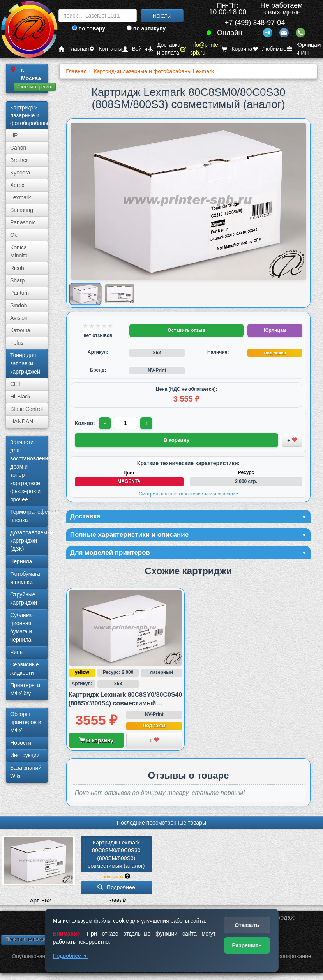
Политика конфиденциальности (40, 940)
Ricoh (17, 268)
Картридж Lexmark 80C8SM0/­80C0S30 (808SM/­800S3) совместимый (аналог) (116, 855)
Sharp (17, 280)
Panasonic (23, 222)
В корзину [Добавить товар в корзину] (177, 440)
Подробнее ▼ (71, 956)
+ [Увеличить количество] (147, 423)
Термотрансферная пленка (29, 516)
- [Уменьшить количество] (105, 423)
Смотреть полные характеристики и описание (188, 494)
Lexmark (21, 197)
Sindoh (19, 305)
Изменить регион (35, 87)
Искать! (162, 16)
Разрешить (247, 945)
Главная (74, 49)
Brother (19, 160)
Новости (21, 743)
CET (16, 384)
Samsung (22, 210)
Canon (18, 148)
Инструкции (25, 755)
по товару (89, 28)
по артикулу (146, 28)
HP (14, 135)
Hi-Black (20, 397)
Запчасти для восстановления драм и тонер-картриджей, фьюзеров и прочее (29, 471)
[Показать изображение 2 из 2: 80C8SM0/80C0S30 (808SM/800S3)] (120, 294)
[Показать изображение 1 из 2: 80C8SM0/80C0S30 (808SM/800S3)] (85, 293)
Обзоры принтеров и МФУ (26, 722)
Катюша (20, 330)
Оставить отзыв (186, 330)
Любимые (270, 49)
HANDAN (22, 421)
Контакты (105, 49)
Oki (14, 235)
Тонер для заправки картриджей (25, 363)
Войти (135, 49)
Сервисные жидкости (25, 669)
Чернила (21, 561)
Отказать (247, 925)
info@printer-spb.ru (201, 49)
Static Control (26, 409)
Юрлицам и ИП (304, 49)
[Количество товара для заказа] (126, 423)
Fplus (17, 343)
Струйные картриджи (24, 598)
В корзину (96, 742)
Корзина (237, 49)
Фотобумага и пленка (25, 578)
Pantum (19, 293)
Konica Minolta (19, 251)
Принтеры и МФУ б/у (25, 689)
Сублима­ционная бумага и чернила (22, 627)
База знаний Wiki (26, 772)
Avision (19, 318)
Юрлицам (275, 330)
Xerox (17, 185)
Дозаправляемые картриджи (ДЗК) (29, 541)
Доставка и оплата (164, 49)
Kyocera (20, 173)
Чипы (17, 652)
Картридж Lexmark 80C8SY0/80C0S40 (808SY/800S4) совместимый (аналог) (125, 705)
